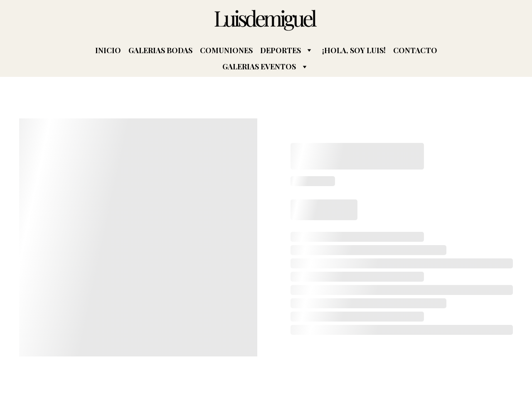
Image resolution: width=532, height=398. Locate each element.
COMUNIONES (226, 50)
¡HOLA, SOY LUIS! (354, 50)
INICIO (108, 50)
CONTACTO (415, 50)
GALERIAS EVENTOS (259, 67)
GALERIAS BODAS (160, 50)
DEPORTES (281, 50)
